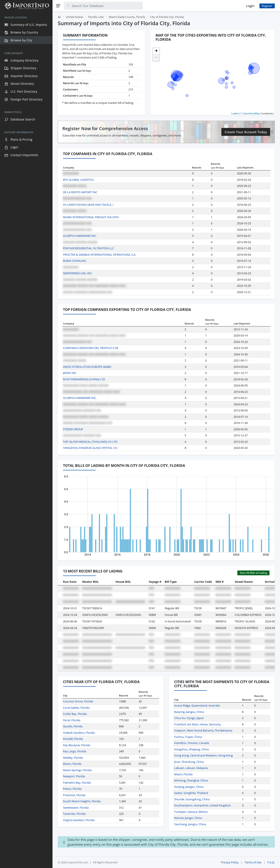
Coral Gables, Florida (76, 708)
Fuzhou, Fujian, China (188, 737)
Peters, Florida (72, 789)
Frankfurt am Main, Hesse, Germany (198, 724)
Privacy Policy (230, 862)
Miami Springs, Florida (77, 770)
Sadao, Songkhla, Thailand (191, 793)
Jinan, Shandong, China (189, 762)
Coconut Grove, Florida (78, 701)
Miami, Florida (72, 764)
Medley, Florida (73, 758)
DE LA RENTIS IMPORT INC (80, 192)
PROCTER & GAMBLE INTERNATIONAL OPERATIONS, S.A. (100, 255)
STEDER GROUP (73, 429)
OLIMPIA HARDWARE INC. (80, 236)
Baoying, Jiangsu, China (189, 712)
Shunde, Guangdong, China (192, 799)
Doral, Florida (72, 720)
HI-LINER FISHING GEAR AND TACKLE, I (88, 205)
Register (267, 6)
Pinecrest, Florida (74, 795)
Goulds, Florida (73, 726)
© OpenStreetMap (250, 113)
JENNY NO (70, 373)
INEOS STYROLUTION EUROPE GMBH (87, 367)
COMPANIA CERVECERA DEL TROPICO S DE (91, 348)
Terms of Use (253, 862)
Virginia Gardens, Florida (79, 820)
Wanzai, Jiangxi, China (188, 818)
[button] (156, 51)
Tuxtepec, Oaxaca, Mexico (191, 812)
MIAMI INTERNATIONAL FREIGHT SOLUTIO (91, 217)
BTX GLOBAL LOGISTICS (78, 180)
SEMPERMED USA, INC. (78, 273)
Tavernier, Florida (74, 814)
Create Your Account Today (246, 132)
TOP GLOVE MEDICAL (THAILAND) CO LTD (90, 442)
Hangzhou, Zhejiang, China (191, 749)
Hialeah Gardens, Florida (79, 733)
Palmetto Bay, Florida (77, 783)
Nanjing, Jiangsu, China (189, 787)
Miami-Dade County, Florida (127, 17)
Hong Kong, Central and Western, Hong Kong (203, 755)
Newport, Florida (74, 776)
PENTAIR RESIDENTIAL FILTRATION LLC (88, 248)
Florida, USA (96, 17)
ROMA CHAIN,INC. (75, 261)
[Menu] (58, 6)
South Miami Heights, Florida (82, 801)
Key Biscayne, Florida (77, 745)
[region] (26, 440)
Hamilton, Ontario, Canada (192, 743)
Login (250, 6)
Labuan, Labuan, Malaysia (191, 768)
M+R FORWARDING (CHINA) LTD (84, 379)
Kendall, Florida (73, 739)
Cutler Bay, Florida (75, 714)
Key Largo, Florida (75, 751)
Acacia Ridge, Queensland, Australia (197, 705)
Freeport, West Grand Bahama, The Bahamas (203, 730)
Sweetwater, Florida (76, 808)
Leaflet (235, 113)
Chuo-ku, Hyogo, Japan (189, 718)
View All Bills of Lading (253, 573)
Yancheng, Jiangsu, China (190, 824)
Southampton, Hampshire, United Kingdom (202, 805)
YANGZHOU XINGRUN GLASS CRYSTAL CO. (90, 448)
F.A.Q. (271, 862)
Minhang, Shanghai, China (191, 780)
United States (74, 17)
